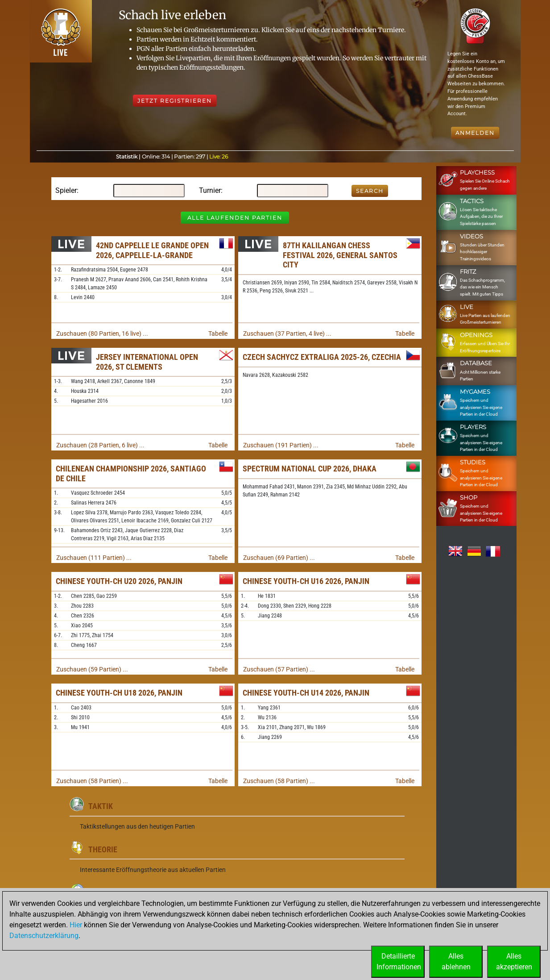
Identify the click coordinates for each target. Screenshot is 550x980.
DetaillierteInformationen (399, 961)
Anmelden (475, 133)
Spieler (66, 190)
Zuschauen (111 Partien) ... (94, 558)
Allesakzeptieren (514, 961)
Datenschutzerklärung (44, 936)
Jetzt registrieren (175, 101)
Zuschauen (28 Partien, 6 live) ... (100, 445)
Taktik (101, 806)
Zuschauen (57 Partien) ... (279, 669)
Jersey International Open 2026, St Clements (147, 362)
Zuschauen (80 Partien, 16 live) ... (102, 334)
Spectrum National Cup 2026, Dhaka (310, 469)
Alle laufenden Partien (235, 218)
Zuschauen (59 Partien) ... (92, 669)
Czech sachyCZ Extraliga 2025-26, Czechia (322, 357)
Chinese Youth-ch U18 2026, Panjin (119, 693)
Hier (76, 925)
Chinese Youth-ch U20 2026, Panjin (119, 581)
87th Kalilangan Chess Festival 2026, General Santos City (340, 255)
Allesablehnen (456, 961)
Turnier (210, 190)
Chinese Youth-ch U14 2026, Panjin (306, 693)
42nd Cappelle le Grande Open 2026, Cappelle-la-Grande (152, 250)
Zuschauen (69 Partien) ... (279, 558)
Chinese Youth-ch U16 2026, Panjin (306, 581)
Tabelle (218, 334)
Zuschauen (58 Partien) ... (92, 781)
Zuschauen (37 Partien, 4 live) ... (287, 334)
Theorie (103, 849)
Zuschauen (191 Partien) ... (281, 445)
